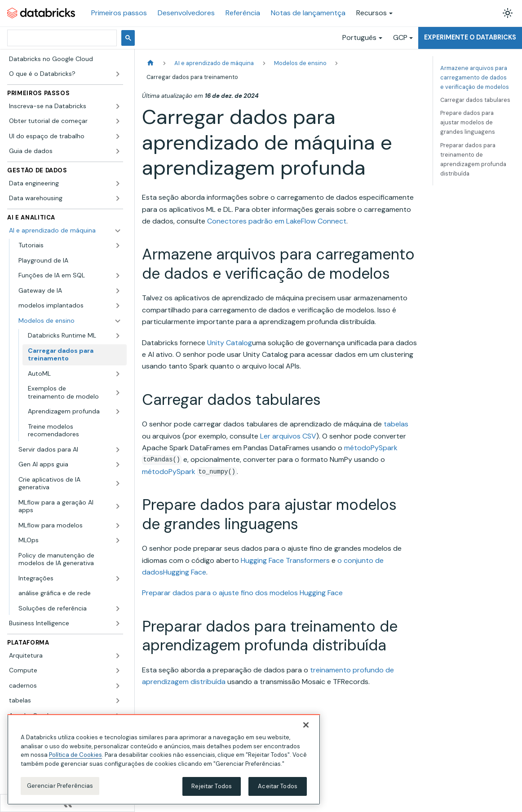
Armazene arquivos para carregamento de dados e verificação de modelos (475, 77)
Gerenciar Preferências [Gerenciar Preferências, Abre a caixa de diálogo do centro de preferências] (60, 786)
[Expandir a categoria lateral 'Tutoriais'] (118, 246)
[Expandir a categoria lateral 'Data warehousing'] (118, 198)
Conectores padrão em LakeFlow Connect (277, 221)
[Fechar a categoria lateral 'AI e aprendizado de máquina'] (118, 231)
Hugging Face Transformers (285, 560)
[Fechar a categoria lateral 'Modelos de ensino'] (118, 321)
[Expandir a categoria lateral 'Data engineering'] (118, 184)
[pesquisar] (61, 38)
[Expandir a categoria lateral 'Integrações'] (118, 579)
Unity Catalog (230, 343)
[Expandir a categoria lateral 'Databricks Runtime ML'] (118, 336)
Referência (243, 13)
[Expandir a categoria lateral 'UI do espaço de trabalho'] (118, 136)
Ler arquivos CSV (288, 436)
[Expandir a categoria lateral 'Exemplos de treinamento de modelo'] (118, 393)
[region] (164, 759)
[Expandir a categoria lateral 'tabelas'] (118, 701)
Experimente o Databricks (470, 37)
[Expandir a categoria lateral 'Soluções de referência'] (118, 609)
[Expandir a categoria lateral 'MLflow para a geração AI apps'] (118, 507)
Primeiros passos (119, 13)
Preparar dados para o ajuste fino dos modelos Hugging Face (242, 593)
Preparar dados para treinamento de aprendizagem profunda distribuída (473, 159)
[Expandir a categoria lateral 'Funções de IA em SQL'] (118, 276)
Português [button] (359, 37)
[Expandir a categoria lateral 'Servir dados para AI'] (118, 450)
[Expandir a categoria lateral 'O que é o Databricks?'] (118, 74)
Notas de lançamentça (308, 13)
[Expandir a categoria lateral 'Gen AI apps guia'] (118, 465)
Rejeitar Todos (212, 786)
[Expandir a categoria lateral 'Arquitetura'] (118, 656)
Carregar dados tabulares (475, 100)
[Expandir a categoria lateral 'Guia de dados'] (118, 151)
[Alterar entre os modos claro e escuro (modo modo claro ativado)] (508, 13)
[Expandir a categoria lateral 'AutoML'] (118, 374)
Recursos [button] (372, 13)
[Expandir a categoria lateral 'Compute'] (118, 671)
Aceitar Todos (278, 786)
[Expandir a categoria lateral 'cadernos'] (118, 686)
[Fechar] (306, 725)
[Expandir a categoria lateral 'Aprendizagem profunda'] (118, 412)
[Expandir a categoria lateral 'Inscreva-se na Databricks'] (118, 106)
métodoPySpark (371, 448)
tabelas (396, 424)
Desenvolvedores (186, 13)
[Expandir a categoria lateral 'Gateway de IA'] (118, 291)
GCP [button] (400, 37)
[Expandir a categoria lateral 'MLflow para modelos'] (118, 526)
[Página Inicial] (150, 63)
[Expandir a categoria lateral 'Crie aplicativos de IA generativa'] (118, 484)
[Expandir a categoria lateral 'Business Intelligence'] (118, 623)
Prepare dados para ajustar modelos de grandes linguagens (468, 122)
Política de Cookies (75, 755)
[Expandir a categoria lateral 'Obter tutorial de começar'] (118, 121)
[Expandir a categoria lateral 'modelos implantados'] (118, 306)
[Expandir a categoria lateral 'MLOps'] (118, 540)
